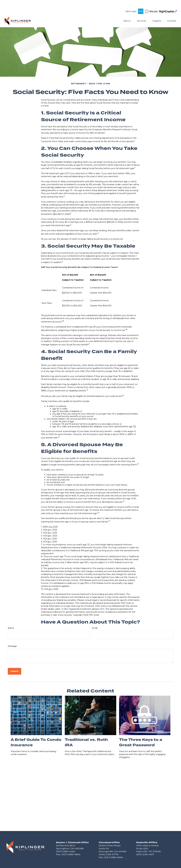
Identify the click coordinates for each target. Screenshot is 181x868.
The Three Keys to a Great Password (141, 734)
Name (11, 620)
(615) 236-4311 (145, 846)
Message (12, 638)
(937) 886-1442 (65, 843)
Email (95, 620)
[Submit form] (14, 663)
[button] (127, 12)
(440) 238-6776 (109, 846)
